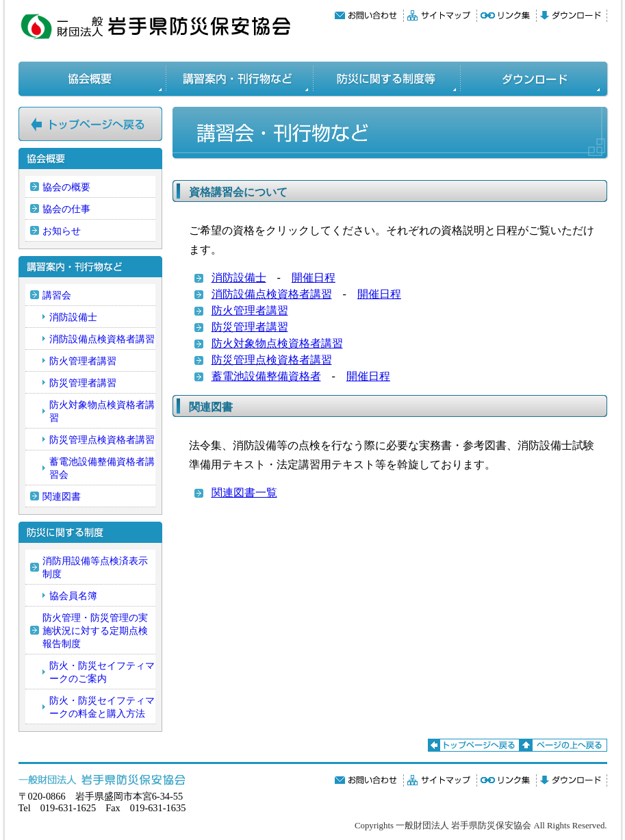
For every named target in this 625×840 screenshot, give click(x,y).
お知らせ (62, 231)
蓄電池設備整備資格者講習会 (102, 468)
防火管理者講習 (250, 310)
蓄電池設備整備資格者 (266, 376)
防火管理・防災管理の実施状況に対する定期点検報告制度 (95, 631)
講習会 (57, 295)
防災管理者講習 (250, 327)
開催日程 (314, 278)
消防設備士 (239, 278)
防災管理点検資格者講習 (272, 360)
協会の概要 (66, 187)
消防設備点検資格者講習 (272, 294)
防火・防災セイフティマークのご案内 (102, 672)
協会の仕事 (66, 209)
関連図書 (62, 496)
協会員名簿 (73, 596)
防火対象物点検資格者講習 (277, 343)
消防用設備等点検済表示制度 (95, 567)
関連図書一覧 (244, 493)
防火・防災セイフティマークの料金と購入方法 (102, 707)
